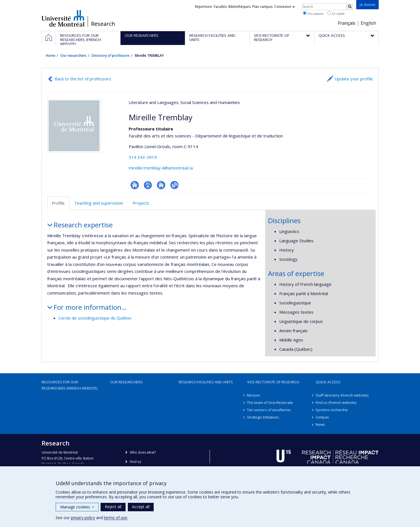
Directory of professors (111, 56)
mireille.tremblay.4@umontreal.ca (161, 168)
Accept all (141, 507)
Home (51, 56)
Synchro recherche (332, 410)
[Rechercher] (350, 7)
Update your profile (354, 79)
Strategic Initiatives (263, 417)
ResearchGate (135, 185)
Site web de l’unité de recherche (161, 185)
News (321, 424)
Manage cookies (77, 507)
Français (347, 23)
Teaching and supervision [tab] (99, 203)
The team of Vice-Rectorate (270, 402)
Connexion (284, 7)
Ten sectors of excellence (269, 410)
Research (103, 24)
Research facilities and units (206, 382)
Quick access (328, 382)
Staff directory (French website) (342, 395)
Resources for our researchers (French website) (69, 385)
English (368, 23)
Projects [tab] (141, 203)
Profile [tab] (58, 203)
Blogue (174, 185)
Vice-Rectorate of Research (273, 382)
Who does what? (143, 452)
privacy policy (83, 518)
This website (313, 13)
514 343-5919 (143, 157)
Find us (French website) (336, 402)
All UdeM (336, 13)
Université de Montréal (63, 18)
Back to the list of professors (83, 79)
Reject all (113, 507)
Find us (135, 462)
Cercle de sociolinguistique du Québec (95, 318)
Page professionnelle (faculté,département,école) (148, 185)
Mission (254, 395)
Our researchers (73, 56)
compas (323, 417)
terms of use (116, 518)
